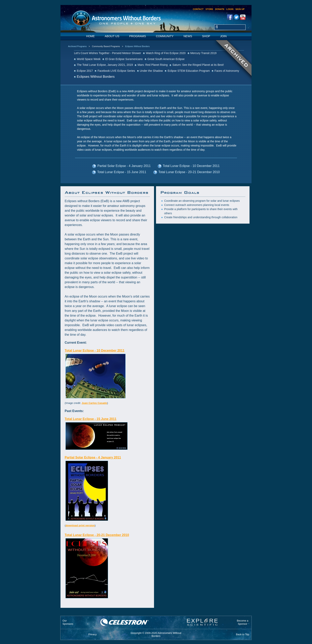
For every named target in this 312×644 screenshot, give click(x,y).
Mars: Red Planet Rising (153, 65)
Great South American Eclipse (166, 59)
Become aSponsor (243, 622)
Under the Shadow (151, 71)
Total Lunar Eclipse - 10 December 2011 (191, 166)
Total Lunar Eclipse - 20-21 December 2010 (189, 172)
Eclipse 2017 (85, 71)
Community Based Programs (106, 46)
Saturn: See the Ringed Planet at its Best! (198, 65)
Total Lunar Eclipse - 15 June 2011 (122, 172)
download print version (80, 525)
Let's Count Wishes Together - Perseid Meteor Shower (108, 53)
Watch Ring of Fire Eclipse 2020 (166, 53)
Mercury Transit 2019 (204, 53)
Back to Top (243, 634)
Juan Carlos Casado (94, 403)
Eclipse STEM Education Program (189, 71)
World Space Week (89, 59)
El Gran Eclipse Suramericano (124, 59)
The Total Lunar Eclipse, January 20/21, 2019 (105, 65)
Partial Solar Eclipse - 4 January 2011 (124, 166)
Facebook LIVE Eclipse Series (116, 71)
